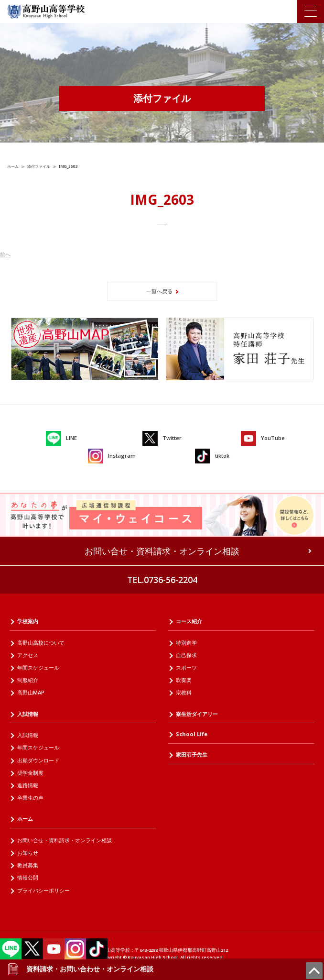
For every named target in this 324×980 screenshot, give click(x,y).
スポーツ (186, 667)
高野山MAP (31, 692)
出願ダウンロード (38, 760)
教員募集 (28, 865)
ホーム (13, 166)
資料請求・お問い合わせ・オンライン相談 (80, 969)
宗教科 (184, 692)
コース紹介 (189, 621)
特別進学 (186, 643)
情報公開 (28, 877)
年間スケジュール (38, 667)
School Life (192, 734)
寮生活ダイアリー (197, 714)
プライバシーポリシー (43, 890)
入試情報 (28, 714)
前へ (5, 254)
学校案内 (28, 621)
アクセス (28, 655)
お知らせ (28, 853)
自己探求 (186, 655)
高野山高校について (41, 643)
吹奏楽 (184, 680)
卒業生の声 (30, 798)
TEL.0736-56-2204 (162, 580)
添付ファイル (39, 166)
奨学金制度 (30, 773)
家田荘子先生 (192, 754)
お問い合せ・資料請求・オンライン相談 (162, 551)
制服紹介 (28, 680)
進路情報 (28, 785)
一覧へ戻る (159, 291)
